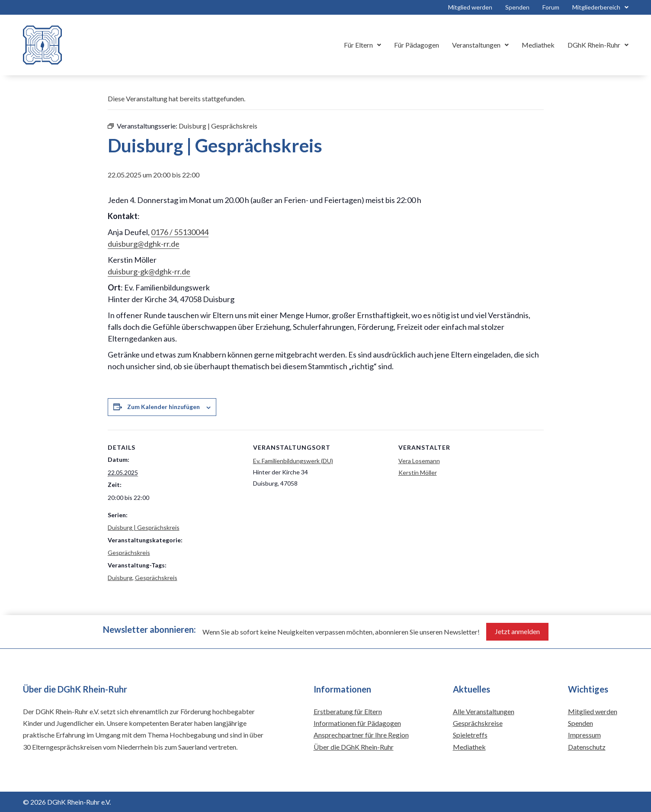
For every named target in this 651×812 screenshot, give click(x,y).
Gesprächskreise (478, 723)
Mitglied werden (470, 7)
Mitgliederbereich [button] (600, 7)
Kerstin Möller (418, 472)
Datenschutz (587, 747)
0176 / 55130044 (180, 232)
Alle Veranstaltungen (484, 711)
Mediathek (538, 45)
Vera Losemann (419, 461)
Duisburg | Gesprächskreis (144, 527)
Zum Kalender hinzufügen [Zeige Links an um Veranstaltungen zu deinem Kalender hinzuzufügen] (164, 407)
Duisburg (120, 578)
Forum (551, 7)
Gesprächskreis (129, 553)
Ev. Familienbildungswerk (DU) (293, 461)
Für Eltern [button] (362, 45)
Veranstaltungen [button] (480, 45)
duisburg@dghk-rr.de (144, 244)
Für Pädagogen (417, 45)
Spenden (517, 7)
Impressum (584, 735)
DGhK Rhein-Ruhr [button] (598, 45)
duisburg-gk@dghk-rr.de (149, 271)
